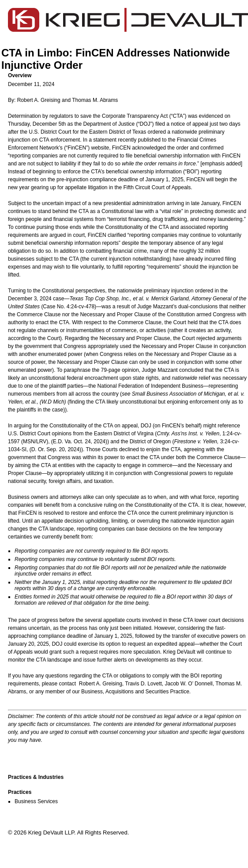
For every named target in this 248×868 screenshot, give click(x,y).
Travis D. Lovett (143, 684)
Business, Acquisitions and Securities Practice (135, 692)
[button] (127, 75)
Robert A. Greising (39, 100)
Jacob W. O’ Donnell (189, 684)
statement (105, 140)
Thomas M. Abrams (95, 100)
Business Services (36, 801)
